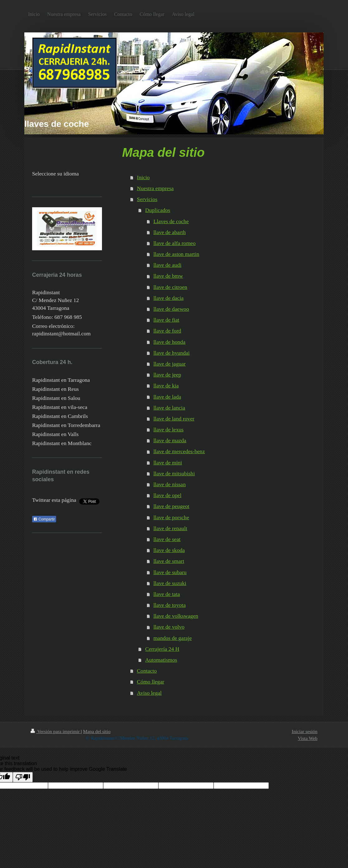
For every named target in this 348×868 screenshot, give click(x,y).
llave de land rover (174, 419)
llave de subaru (170, 572)
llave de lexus (169, 429)
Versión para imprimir (56, 731)
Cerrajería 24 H (162, 649)
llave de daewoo (171, 309)
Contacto (147, 671)
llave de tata (167, 594)
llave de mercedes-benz (179, 451)
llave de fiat (166, 320)
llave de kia (166, 386)
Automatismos (161, 660)
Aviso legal (149, 693)
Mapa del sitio (97, 731)
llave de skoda (169, 550)
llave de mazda (170, 440)
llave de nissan (170, 484)
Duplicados (158, 210)
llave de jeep (167, 375)
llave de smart (169, 561)
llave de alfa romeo (174, 243)
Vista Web (308, 738)
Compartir (44, 519)
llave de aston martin (176, 254)
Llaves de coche (171, 221)
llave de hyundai (172, 353)
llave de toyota (170, 605)
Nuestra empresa (155, 188)
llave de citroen (170, 287)
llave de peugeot (171, 506)
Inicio (143, 177)
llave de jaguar (170, 364)
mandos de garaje (173, 638)
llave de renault (170, 528)
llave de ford (167, 331)
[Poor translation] (23, 777)
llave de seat (167, 539)
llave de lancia (169, 408)
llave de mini (168, 463)
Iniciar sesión (305, 731)
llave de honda (169, 342)
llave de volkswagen (176, 616)
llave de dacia (169, 298)
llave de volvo (169, 627)
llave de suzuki (170, 583)
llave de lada (167, 397)
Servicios (147, 199)
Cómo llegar (150, 682)
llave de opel (167, 495)
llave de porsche (171, 517)
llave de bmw (168, 276)
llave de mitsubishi (174, 473)
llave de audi (167, 265)
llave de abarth (170, 232)
